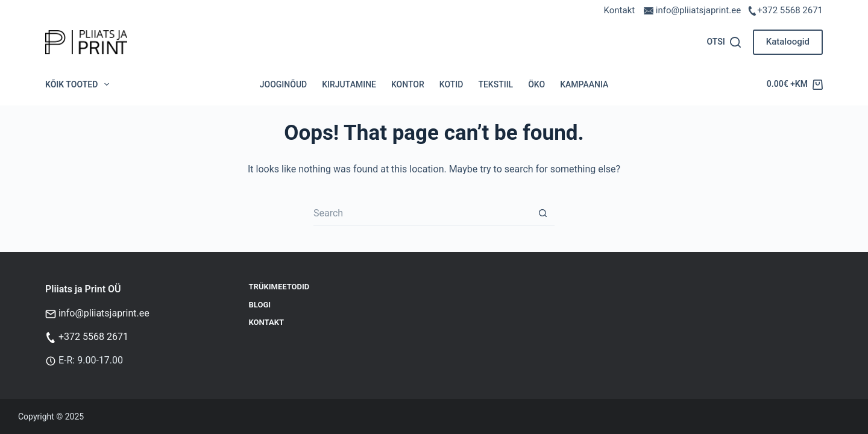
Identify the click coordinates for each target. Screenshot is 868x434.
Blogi (260, 305)
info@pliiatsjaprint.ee (104, 313)
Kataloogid (788, 42)
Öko (536, 84)
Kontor (408, 84)
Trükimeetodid (279, 287)
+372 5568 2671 (790, 10)
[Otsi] (723, 42)
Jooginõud (283, 84)
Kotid (451, 84)
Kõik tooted (80, 84)
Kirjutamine (349, 84)
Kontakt (620, 10)
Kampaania (584, 84)
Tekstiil (495, 84)
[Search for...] (422, 213)
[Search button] (542, 213)
